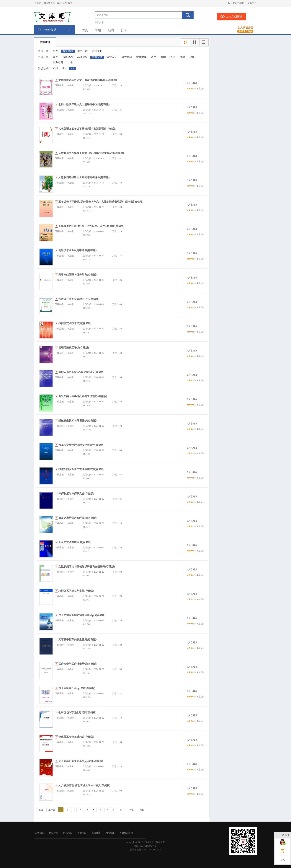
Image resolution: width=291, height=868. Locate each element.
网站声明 (54, 833)
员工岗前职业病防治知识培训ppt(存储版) (82, 615)
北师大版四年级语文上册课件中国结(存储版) (84, 104)
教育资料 (68, 51)
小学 (70, 62)
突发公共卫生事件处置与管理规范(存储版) (83, 396)
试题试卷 (68, 57)
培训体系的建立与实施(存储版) (76, 591)
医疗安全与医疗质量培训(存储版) (77, 664)
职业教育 (58, 62)
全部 (55, 51)
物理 (182, 57)
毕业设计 (112, 57)
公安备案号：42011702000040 (145, 850)
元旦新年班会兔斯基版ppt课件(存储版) (81, 761)
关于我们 (40, 833)
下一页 (131, 810)
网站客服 (110, 833)
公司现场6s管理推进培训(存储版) (77, 713)
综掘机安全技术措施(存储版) (75, 323)
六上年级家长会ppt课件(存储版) (77, 688)
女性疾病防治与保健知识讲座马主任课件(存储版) (87, 567)
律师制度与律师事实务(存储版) (76, 494)
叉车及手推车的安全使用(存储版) (77, 640)
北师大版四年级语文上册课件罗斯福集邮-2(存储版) (88, 80)
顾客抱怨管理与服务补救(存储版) (77, 275)
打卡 (124, 30)
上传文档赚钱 (231, 16)
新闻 (111, 30)
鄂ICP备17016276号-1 (145, 846)
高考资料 (82, 57)
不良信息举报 (126, 833)
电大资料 (127, 57)
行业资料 (97, 51)
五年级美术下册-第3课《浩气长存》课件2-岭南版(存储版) (91, 226)
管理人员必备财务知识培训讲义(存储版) (81, 372)
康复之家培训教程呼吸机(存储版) (77, 518)
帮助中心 (252, 3)
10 (121, 810)
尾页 (142, 810)
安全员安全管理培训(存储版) (75, 542)
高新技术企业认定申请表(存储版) (77, 250)
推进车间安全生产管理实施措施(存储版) (81, 469)
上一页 (52, 810)
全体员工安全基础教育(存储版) (76, 737)
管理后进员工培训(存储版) (74, 348)
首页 (85, 30)
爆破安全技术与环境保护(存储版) (77, 421)
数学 (163, 57)
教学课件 (45, 42)
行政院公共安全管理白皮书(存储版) (79, 299)
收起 (286, 835)
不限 (55, 68)
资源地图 (82, 833)
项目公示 (82, 51)
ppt (72, 68)
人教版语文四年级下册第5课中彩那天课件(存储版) (87, 129)
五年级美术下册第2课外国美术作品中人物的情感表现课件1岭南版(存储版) (101, 202)
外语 (173, 57)
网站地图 (68, 833)
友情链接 (96, 833)
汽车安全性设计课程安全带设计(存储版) (81, 445)
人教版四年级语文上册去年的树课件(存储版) (84, 177)
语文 (154, 57)
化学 (192, 57)
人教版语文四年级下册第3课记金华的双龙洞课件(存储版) (91, 153)
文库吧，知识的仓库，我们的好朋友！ (54, 3)
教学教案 (141, 57)
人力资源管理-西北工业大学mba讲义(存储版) (84, 785)
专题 (98, 30)
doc (64, 68)
